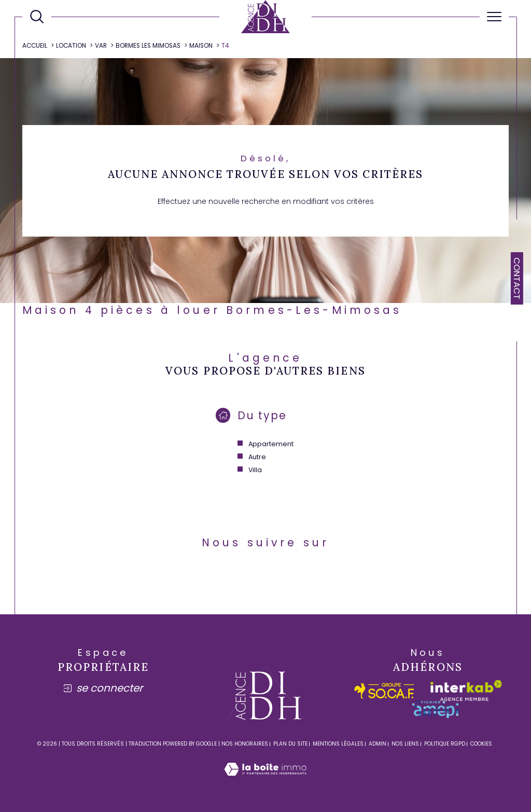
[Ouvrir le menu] (494, 17)
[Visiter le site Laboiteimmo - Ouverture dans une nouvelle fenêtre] (265, 780)
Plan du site (290, 744)
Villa (255, 470)
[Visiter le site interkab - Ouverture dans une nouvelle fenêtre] (466, 691)
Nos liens (405, 744)
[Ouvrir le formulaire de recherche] (37, 17)
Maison (201, 46)
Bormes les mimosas (148, 46)
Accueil (35, 46)
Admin (378, 744)
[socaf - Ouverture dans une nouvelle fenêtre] (385, 691)
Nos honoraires (245, 744)
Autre (257, 457)
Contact (517, 278)
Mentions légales (338, 744)
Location (71, 46)
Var (101, 46)
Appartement (271, 444)
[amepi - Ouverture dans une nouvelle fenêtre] (435, 710)
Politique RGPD (445, 744)
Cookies (481, 744)
